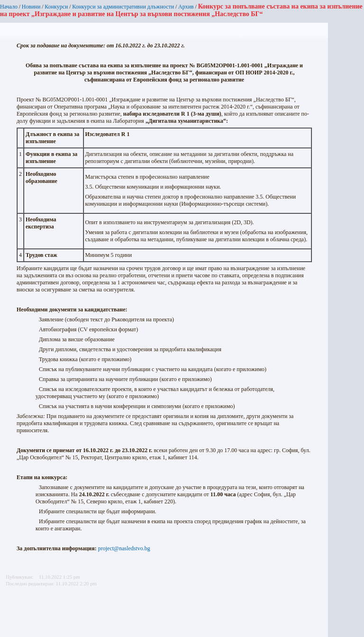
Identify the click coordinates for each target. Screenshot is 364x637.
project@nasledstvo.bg (124, 548)
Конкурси (56, 7)
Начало (9, 7)
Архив (186, 7)
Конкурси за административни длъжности (123, 7)
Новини (31, 7)
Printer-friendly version (11, 609)
